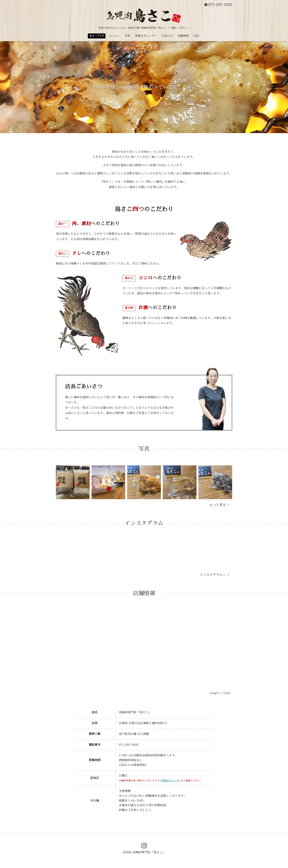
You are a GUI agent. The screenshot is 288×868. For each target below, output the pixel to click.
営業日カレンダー (146, 36)
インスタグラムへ (214, 575)
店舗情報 (183, 36)
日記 (196, 36)
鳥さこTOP (97, 36)
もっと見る (219, 505)
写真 (127, 36)
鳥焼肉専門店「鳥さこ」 (149, 852)
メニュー (114, 36)
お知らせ (167, 36)
